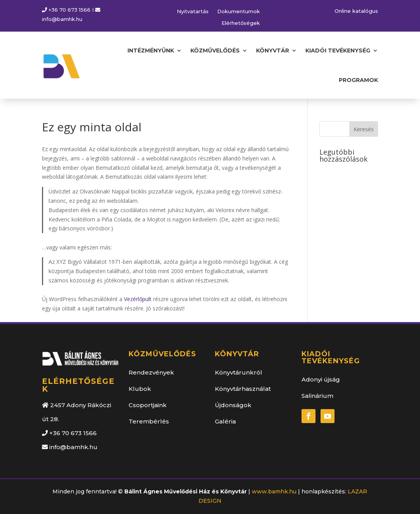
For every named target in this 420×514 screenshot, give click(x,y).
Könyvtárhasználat (243, 389)
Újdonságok (233, 405)
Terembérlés (149, 421)
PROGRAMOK (358, 80)
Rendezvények (151, 372)
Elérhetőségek (241, 23)
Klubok (140, 389)
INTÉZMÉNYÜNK (151, 51)
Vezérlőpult (138, 299)
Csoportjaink (148, 405)
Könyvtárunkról (239, 372)
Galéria (225, 421)
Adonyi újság (321, 379)
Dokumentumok (239, 11)
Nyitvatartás (193, 11)
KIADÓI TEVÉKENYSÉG (338, 51)
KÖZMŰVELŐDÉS (215, 51)
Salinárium (317, 396)
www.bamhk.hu (274, 491)
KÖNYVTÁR (273, 51)
